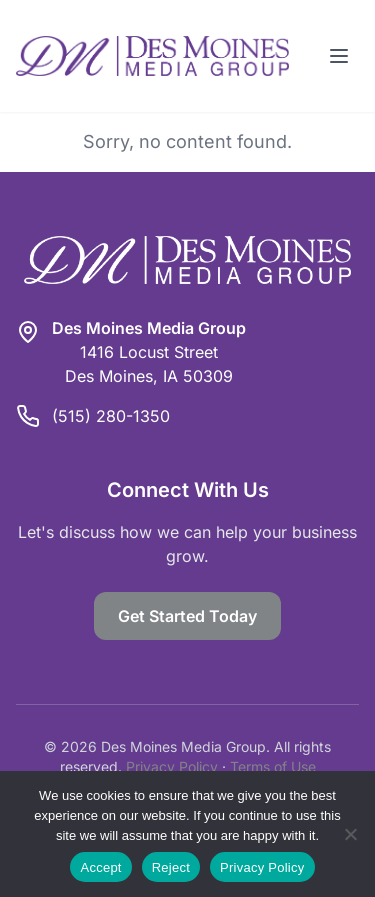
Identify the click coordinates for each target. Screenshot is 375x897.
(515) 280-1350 (111, 416)
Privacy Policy (172, 766)
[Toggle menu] (339, 56)
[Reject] (350, 834)
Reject (171, 867)
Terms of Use (273, 766)
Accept (100, 867)
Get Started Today (187, 616)
